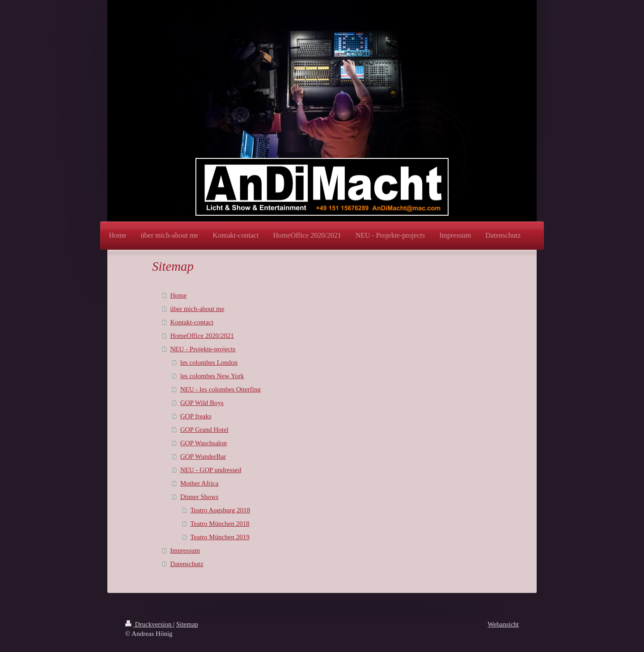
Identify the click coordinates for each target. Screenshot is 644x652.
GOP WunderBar (203, 456)
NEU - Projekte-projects (203, 349)
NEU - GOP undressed (211, 470)
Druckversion (149, 624)
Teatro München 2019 (220, 537)
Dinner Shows (199, 497)
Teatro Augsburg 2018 (220, 510)
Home (179, 295)
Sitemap (187, 624)
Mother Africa (199, 483)
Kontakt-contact (192, 322)
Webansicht (503, 624)
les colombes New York (212, 376)
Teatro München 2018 (220, 524)
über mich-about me (197, 309)
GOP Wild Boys (202, 403)
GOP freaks (196, 416)
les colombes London (209, 362)
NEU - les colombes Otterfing (220, 389)
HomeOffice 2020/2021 (202, 336)
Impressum (185, 550)
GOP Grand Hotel (204, 430)
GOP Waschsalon (203, 443)
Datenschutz (187, 564)
